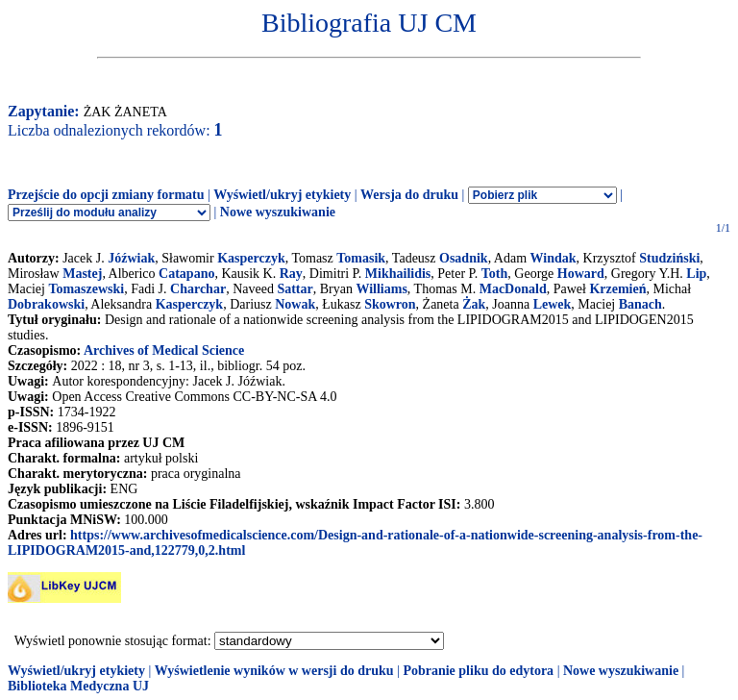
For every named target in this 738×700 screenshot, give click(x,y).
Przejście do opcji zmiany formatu (106, 195)
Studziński (669, 258)
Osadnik (464, 258)
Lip (696, 274)
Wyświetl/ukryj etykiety (282, 195)
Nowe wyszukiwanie (278, 212)
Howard (581, 274)
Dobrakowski (46, 304)
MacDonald (513, 289)
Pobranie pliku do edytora (478, 671)
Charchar (198, 289)
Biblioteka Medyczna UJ (78, 686)
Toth (495, 274)
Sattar (295, 289)
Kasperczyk (251, 258)
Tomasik (361, 258)
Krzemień (617, 289)
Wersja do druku (409, 195)
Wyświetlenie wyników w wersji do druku (274, 671)
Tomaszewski (86, 289)
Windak (553, 258)
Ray (291, 274)
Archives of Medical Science (164, 350)
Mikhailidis (398, 274)
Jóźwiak (131, 258)
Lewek (553, 304)
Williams (381, 289)
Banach (640, 304)
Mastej (82, 274)
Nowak (295, 304)
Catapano (186, 274)
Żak (474, 304)
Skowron (390, 304)
